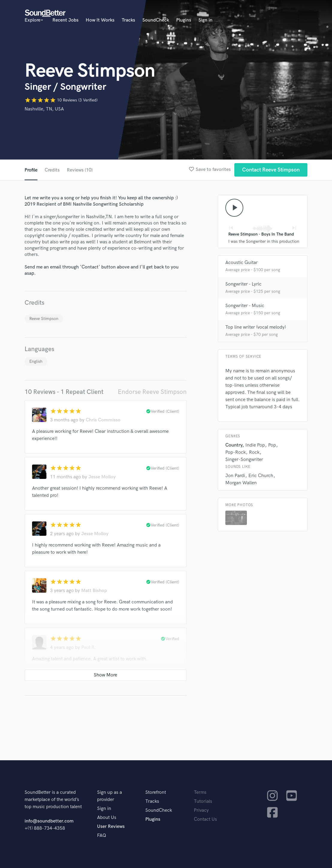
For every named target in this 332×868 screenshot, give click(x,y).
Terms (200, 792)
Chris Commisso (103, 420)
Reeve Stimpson (44, 319)
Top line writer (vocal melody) (256, 327)
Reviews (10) (80, 170)
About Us (107, 818)
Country (234, 445)
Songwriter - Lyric (243, 284)
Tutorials (203, 801)
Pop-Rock (236, 452)
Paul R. (89, 648)
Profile (31, 170)
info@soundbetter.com (49, 821)
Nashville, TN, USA (44, 109)
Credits (52, 170)
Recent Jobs (65, 20)
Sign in (205, 20)
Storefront (156, 792)
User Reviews (111, 827)
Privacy (201, 810)
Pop (272, 445)
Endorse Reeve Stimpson (152, 392)
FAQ (102, 836)
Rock (254, 452)
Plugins (184, 20)
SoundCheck (156, 20)
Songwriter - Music (245, 306)
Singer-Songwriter (244, 460)
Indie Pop (255, 445)
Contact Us (205, 819)
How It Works (100, 20)
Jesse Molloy (102, 477)
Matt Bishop (94, 591)
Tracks (128, 20)
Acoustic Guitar (242, 263)
